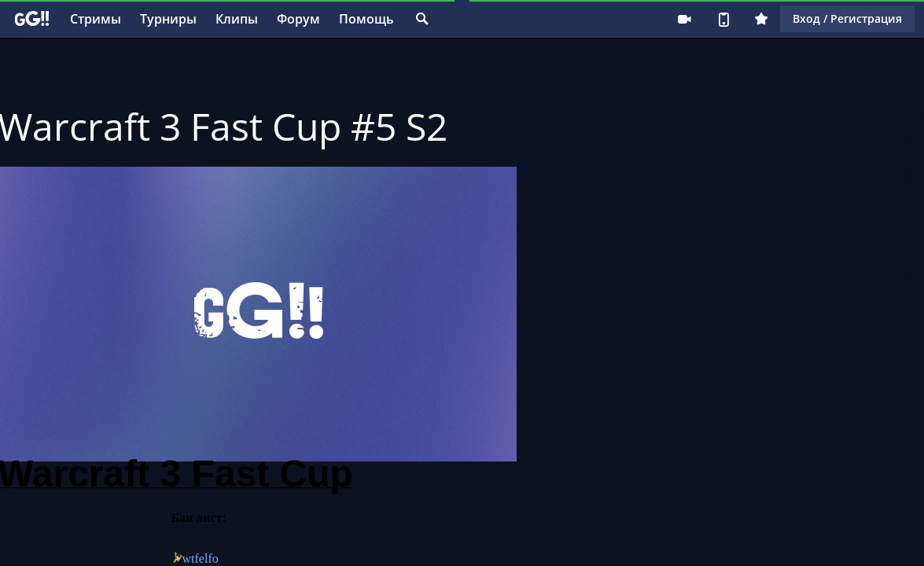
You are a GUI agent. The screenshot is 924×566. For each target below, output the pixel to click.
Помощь (366, 19)
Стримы (96, 19)
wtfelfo (201, 559)
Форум (298, 19)
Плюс (761, 19)
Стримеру (684, 19)
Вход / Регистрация (847, 18)
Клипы (237, 19)
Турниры (168, 19)
